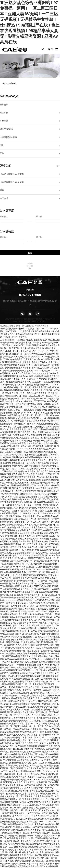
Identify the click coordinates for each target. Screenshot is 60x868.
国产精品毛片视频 (8, 640)
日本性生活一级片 (38, 727)
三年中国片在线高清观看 (44, 472)
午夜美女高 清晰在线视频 (21, 604)
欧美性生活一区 (48, 783)
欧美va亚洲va (29, 315)
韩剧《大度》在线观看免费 (45, 478)
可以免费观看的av (48, 803)
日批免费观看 (37, 357)
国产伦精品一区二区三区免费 (24, 511)
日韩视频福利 (47, 380)
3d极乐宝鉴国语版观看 (23, 845)
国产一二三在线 (10, 814)
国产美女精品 (19, 789)
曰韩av (30, 822)
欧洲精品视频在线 (37, 741)
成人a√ (47, 366)
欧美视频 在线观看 (35, 719)
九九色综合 (40, 534)
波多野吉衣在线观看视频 (36, 422)
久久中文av (36, 797)
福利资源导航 (44, 769)
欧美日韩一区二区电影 (29, 380)
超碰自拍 (46, 839)
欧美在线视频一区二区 (44, 352)
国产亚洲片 (10, 780)
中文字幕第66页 (31, 525)
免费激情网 (51, 850)
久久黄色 (18, 472)
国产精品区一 (52, 862)
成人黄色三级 (51, 562)
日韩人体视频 (29, 441)
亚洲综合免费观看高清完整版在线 (32, 427)
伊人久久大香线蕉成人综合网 (22, 685)
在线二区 (54, 318)
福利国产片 (10, 817)
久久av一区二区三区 (26, 752)
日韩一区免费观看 (40, 523)
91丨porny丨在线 (38, 691)
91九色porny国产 (17, 313)
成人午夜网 (34, 654)
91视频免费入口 (43, 402)
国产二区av (10, 635)
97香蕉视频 (43, 545)
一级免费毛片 (52, 360)
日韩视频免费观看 (11, 430)
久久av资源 (30, 402)
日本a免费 (44, 506)
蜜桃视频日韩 (21, 862)
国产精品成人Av (39, 335)
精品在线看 (32, 486)
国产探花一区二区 (37, 539)
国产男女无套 (9, 836)
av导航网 (45, 677)
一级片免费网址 (14, 315)
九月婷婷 (13, 509)
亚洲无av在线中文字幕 (19, 691)
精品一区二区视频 (31, 853)
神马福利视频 (42, 343)
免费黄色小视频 (7, 416)
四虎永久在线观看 (32, 677)
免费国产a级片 (52, 413)
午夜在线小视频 (32, 808)
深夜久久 (13, 744)
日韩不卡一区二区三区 (38, 579)
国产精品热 (45, 450)
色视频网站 (16, 853)
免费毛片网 (30, 663)
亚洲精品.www (27, 738)
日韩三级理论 (15, 492)
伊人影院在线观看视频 (10, 618)
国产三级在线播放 (18, 713)
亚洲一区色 (12, 542)
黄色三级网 (52, 727)
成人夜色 (7, 677)
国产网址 (28, 472)
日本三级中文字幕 (39, 646)
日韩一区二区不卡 (48, 363)
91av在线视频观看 (28, 643)
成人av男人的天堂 (25, 352)
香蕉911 (11, 377)
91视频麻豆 (8, 525)
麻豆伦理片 (12, 806)
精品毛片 (40, 413)
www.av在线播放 (8, 758)
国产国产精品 (52, 716)
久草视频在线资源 (21, 394)
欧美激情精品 (13, 556)
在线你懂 (28, 750)
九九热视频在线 (47, 820)
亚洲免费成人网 (14, 441)
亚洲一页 (4, 349)
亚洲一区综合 (33, 803)
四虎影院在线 (13, 708)
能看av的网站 (37, 500)
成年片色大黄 (6, 719)
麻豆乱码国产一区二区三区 (37, 318)
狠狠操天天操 (33, 584)
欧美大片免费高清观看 (25, 455)
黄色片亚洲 (54, 576)
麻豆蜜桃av (49, 458)
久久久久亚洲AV (29, 772)
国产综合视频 (13, 680)
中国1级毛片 (39, 604)
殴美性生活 (10, 587)
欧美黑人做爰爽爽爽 (28, 464)
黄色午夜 (36, 593)
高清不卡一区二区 (37, 850)
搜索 (30, 225)
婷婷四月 (4, 744)
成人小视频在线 (24, 635)
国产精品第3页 (22, 856)
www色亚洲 (48, 419)
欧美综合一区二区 (19, 778)
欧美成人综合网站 (35, 411)
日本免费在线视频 (42, 764)
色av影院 (23, 814)
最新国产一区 (6, 831)
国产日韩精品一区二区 (38, 780)
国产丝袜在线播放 (22, 523)
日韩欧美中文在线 (25, 307)
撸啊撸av (27, 590)
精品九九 (13, 699)
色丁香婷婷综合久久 (37, 744)
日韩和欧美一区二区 (20, 800)
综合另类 (38, 822)
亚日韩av (19, 408)
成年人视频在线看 (25, 775)
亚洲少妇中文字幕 (46, 587)
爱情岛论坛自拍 (46, 682)
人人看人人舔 (15, 590)
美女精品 (22, 744)
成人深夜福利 (50, 385)
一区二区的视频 (32, 450)
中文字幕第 (21, 570)
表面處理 (3, 178)
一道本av (44, 654)
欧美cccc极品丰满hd (14, 626)
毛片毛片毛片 (25, 509)
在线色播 (41, 444)
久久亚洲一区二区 (22, 783)
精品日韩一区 (6, 736)
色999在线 (53, 346)
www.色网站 (14, 738)
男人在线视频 (9, 727)
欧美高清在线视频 (45, 469)
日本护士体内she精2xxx (40, 817)
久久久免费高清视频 (48, 559)
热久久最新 (48, 531)
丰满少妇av (17, 677)
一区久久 (27, 321)
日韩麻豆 (7, 845)
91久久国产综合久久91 (20, 341)
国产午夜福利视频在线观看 (42, 758)
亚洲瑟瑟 (7, 750)
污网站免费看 (11, 335)
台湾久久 (36, 783)
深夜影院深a (30, 825)
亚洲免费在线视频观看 (10, 539)
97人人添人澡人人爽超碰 (18, 397)
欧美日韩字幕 (6, 755)
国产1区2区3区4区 (20, 475)
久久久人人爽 (21, 850)
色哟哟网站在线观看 (18, 461)
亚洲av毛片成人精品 (41, 635)
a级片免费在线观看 (29, 722)
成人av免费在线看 (29, 514)
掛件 (2, 134)
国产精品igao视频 (42, 724)
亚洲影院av (35, 660)
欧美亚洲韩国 (38, 699)
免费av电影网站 (49, 433)
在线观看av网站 (32, 425)
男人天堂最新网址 (39, 806)
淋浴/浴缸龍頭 (5, 122)
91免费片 (38, 531)
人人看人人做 (48, 778)
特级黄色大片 (11, 360)
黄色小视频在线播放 (20, 551)
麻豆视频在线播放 (8, 747)
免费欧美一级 (30, 469)
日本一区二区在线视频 (29, 374)
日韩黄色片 (50, 699)
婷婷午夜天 (53, 455)
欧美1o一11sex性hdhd (45, 738)
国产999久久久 (46, 814)
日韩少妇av (30, 864)
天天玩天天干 (23, 500)
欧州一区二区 (31, 598)
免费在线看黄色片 (17, 324)
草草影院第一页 (12, 733)
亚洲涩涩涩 (8, 343)
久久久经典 (39, 836)
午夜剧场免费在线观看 (45, 568)
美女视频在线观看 (8, 601)
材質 (2, 171)
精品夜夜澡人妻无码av (27, 587)
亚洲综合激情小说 (15, 531)
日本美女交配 (17, 439)
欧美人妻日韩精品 (17, 486)
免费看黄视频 (13, 383)
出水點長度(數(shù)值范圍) (10, 165)
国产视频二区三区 (51, 307)
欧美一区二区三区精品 (49, 511)
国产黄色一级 (33, 820)
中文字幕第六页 (32, 761)
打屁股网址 (16, 545)
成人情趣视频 (53, 691)
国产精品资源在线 (8, 332)
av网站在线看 (17, 422)
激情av (12, 621)
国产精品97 (32, 497)
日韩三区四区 (18, 682)
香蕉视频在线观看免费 (36, 811)
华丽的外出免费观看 (17, 803)
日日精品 (4, 691)
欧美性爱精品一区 (25, 836)
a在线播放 (10, 570)
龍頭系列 (3, 109)
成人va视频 (39, 596)
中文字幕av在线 (10, 464)
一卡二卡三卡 (21, 416)
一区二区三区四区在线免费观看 (33, 355)
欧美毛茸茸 (30, 388)
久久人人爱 (17, 750)
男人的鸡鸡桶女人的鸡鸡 (41, 394)
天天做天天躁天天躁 (18, 688)
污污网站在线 (31, 668)
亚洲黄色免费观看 (31, 492)
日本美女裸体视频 (48, 374)
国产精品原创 (46, 492)
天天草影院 (38, 652)
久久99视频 (20, 385)
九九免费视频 (9, 433)
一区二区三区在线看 (30, 618)
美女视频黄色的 (34, 736)
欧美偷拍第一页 (39, 708)
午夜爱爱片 (22, 332)
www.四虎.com (31, 629)
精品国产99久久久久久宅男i (41, 640)
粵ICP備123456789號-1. (37, 289)
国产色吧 (33, 332)
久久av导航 (45, 626)
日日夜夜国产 (19, 736)
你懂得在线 (28, 568)
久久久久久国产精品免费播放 (42, 416)
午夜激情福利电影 (25, 792)
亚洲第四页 (8, 593)
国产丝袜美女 (44, 486)
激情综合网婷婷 (37, 582)
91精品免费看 (25, 828)
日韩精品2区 (17, 610)
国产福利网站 (51, 596)
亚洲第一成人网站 (31, 506)
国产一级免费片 (28, 391)
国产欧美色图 (52, 534)
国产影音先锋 (49, 775)
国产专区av (22, 601)
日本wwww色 (33, 831)
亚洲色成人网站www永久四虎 (13, 579)
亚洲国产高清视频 (15, 825)
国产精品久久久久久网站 (14, 338)
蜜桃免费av (8, 657)
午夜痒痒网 (17, 327)
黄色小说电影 (25, 559)
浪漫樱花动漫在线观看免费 (47, 377)
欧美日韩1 (48, 411)
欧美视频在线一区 (13, 503)
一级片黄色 (37, 657)
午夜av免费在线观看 (49, 601)
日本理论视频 (48, 383)
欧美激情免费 (53, 733)
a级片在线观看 (14, 772)
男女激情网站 (52, 444)
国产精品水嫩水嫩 (38, 733)
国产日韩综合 (13, 705)
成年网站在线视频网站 (46, 573)
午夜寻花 (15, 413)
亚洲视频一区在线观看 (37, 346)
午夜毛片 (7, 682)
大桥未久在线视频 (11, 722)
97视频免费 (32, 769)
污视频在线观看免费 (36, 570)
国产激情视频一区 (47, 525)
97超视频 (21, 517)
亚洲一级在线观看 (15, 402)
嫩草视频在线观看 (23, 478)
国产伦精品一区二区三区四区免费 (32, 747)
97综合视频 (46, 553)
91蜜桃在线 (52, 744)
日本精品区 (54, 545)
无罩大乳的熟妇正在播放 (11, 562)
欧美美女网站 (33, 338)
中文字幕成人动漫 (40, 509)
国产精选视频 (48, 736)
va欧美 (42, 722)
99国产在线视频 (7, 447)
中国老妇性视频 (44, 685)
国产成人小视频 (12, 710)
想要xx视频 (8, 408)
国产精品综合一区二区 (45, 565)
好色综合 (9, 523)
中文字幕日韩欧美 (49, 425)
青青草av (52, 436)
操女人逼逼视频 (49, 797)
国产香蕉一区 (19, 831)
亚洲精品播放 (44, 332)
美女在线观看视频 (38, 528)
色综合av (7, 811)
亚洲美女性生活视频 (20, 660)
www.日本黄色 (43, 864)
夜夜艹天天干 (40, 710)
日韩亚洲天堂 (17, 761)
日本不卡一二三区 (44, 441)
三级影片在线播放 (40, 503)
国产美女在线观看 (45, 772)
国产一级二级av (18, 366)
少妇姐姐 (9, 764)
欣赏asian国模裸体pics (14, 425)
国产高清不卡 (50, 652)
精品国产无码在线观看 (31, 349)
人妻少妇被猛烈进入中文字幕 (40, 755)
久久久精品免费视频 (24, 565)
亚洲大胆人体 (52, 741)
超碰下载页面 (43, 643)
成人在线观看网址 (35, 674)
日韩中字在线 (22, 727)
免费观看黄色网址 (27, 537)
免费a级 (31, 713)
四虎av (24, 539)
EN (53, 49)
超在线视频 (33, 814)
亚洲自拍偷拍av (45, 399)
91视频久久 (40, 716)
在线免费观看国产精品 (48, 598)
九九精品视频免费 (50, 447)
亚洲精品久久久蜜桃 (16, 497)
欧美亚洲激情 (48, 489)
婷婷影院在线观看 (8, 310)
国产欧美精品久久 (22, 593)
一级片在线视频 (16, 388)
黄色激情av (18, 864)
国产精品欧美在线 (21, 797)
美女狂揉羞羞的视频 (9, 380)
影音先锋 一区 (40, 436)
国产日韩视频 (15, 576)
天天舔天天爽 (40, 369)
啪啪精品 (11, 495)
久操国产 (35, 397)
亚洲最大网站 (37, 696)
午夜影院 (44, 853)
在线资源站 (24, 582)
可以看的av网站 (16, 629)
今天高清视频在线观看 (19, 671)
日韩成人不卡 (46, 831)
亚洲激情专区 (36, 856)
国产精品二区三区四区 (15, 820)
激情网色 (28, 408)
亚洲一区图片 (9, 352)
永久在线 (4, 604)
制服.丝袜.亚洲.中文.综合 (26, 607)
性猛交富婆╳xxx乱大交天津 (18, 329)
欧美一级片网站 (32, 548)
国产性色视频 (22, 758)
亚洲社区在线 (38, 828)
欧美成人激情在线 (49, 481)
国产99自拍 (18, 598)
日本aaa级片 (45, 859)
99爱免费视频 (25, 699)
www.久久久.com (40, 842)
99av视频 (42, 621)
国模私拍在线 (6, 864)
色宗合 (8, 369)
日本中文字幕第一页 (39, 495)
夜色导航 (51, 369)
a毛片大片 (28, 369)
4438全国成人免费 (37, 862)
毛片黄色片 (46, 660)
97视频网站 (17, 794)
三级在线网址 (6, 598)
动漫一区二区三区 (18, 371)
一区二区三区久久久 (23, 764)
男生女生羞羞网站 (33, 766)
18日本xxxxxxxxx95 (9, 363)
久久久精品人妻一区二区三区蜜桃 (38, 467)
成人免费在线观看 (51, 638)
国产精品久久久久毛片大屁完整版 (23, 702)
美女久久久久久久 (39, 341)
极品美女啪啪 (25, 335)
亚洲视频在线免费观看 (34, 786)
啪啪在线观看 (27, 596)
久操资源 (4, 584)
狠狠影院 (38, 307)
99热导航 (7, 394)
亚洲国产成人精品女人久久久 (32, 360)
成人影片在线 (22, 447)
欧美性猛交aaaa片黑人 (25, 343)
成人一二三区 (32, 682)
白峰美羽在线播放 (50, 688)
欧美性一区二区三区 (18, 741)
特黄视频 (52, 355)
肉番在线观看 (15, 666)
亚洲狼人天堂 (15, 859)
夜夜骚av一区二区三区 (31, 489)
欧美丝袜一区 (37, 405)
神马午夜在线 (6, 321)
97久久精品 (5, 458)
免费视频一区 (35, 778)
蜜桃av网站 (31, 313)
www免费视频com (11, 596)
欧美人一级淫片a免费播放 (12, 450)
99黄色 (20, 433)
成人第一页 (26, 708)
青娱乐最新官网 (40, 750)
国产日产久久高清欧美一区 (27, 481)
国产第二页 (36, 551)
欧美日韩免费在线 (13, 506)
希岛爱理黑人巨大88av (17, 839)
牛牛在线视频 (48, 766)
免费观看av (34, 601)
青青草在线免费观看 (9, 537)
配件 (2, 141)
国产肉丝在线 (18, 458)
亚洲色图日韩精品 (32, 327)
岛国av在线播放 (30, 545)
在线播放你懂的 (51, 615)
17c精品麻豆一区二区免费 (21, 436)
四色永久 (31, 573)
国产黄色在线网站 (35, 371)
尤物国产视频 (33, 517)
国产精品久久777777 (15, 663)
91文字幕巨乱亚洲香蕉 (47, 537)
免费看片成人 (6, 632)
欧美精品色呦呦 (22, 357)
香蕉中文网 (12, 355)
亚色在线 (29, 531)
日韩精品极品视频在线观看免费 (17, 842)
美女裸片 (51, 321)
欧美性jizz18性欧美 (44, 713)
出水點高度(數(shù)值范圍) (10, 158)
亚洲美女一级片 (16, 766)
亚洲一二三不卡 (40, 730)
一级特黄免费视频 (17, 573)
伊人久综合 (34, 834)
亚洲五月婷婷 (27, 710)
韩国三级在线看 (12, 624)
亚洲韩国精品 (35, 447)
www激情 (37, 310)
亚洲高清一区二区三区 (13, 318)
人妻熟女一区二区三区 (33, 794)
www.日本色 (41, 455)
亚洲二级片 (8, 455)
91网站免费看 (9, 752)
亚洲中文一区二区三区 (31, 705)
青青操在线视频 (39, 321)
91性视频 (17, 612)
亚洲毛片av (41, 315)
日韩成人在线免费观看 (10, 730)
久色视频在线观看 (32, 610)
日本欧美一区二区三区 (29, 363)
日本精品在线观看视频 (49, 629)
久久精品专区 (35, 688)
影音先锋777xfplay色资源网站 (45, 329)
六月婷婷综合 (17, 649)
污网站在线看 (11, 374)
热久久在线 (26, 730)
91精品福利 (36, 671)
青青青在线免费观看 (34, 458)
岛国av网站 (5, 794)
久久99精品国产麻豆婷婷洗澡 (32, 542)
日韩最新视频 (19, 719)
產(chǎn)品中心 (9, 83)
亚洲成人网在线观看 (39, 556)
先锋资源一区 (48, 671)
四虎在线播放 (17, 668)
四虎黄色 (21, 822)
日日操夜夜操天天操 (43, 845)
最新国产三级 (21, 654)
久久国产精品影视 (21, 405)
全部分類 (3, 102)
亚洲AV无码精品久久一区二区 (29, 638)
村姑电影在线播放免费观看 (23, 444)
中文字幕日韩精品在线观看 (47, 792)
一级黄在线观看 (40, 408)
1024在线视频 (6, 419)
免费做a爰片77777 (31, 553)
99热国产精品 (35, 839)
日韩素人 (41, 663)
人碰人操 (38, 775)
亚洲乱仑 (17, 321)
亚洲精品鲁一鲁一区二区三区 (30, 694)
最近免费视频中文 (35, 385)
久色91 (35, 559)
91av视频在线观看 (32, 433)
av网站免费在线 (10, 582)
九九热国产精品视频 (34, 615)
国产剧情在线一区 (15, 808)
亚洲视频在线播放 (29, 399)
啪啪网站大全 (27, 724)
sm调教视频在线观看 (17, 453)
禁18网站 (32, 621)
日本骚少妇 (8, 607)
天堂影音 (7, 327)
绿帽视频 (19, 525)
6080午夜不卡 (46, 808)
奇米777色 (37, 590)
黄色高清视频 (35, 419)
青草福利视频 (6, 789)
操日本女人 (8, 783)
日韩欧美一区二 (21, 419)
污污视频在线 (44, 453)
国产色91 (25, 556)
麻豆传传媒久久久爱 (25, 377)
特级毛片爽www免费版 (39, 483)
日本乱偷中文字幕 (47, 514)
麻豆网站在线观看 (11, 724)
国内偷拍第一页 (28, 413)
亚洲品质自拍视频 (17, 584)
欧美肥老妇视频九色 (14, 615)
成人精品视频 (29, 576)
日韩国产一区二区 (23, 652)
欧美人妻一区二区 (8, 694)
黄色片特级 (12, 559)
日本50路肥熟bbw (35, 366)
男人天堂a (32, 453)
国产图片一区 (47, 548)
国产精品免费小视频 (44, 848)
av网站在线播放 (52, 786)
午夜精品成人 (42, 576)
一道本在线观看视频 (20, 696)
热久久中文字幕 (43, 388)
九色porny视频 (42, 666)
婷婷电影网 (14, 349)
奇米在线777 (24, 806)
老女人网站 (22, 640)
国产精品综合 (42, 680)
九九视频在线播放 (40, 624)
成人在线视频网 (32, 626)
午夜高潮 (17, 553)
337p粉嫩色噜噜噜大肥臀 (25, 632)
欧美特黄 (54, 864)
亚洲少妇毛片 (22, 817)
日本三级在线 (28, 534)
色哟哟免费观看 (18, 411)
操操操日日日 (19, 755)
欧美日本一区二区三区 (10, 514)
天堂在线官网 (44, 607)
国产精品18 (41, 752)
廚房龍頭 (3, 115)
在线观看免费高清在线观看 (37, 649)
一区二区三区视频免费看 (22, 716)
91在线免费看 (19, 811)
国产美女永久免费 (45, 439)
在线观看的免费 (52, 828)
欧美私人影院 (13, 489)
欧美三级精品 (29, 612)
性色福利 (47, 856)
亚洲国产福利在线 (22, 646)
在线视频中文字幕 (23, 657)
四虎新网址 (26, 624)
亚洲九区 (9, 472)
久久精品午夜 (35, 461)
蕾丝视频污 (17, 369)
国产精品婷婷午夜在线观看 (12, 548)
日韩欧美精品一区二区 (33, 562)
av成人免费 (22, 621)
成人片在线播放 (28, 680)
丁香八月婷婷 (22, 495)
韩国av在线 (43, 497)
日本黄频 (25, 733)
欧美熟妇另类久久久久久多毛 (42, 475)
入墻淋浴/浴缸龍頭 (7, 128)
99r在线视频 (30, 439)
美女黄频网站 (6, 612)
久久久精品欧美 (47, 517)
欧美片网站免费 (14, 467)
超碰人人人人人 (14, 520)
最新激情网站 (29, 520)
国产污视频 (36, 800)
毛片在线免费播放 (48, 397)
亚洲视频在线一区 (49, 610)
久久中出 (49, 694)
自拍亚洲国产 (29, 666)
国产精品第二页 (43, 612)
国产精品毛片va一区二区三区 (40, 789)
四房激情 (15, 399)
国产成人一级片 (52, 582)
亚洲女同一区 (47, 618)
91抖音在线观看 (19, 674)
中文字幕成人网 (10, 828)
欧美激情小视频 (24, 310)
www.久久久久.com (35, 324)
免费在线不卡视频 (31, 859)
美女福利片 (21, 780)
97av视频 (22, 769)
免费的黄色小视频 (29, 430)
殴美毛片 (27, 503)
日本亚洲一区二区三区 (31, 383)
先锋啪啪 (29, 848)
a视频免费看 (53, 752)
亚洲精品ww (9, 856)
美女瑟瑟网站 (21, 834)
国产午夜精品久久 (17, 346)
